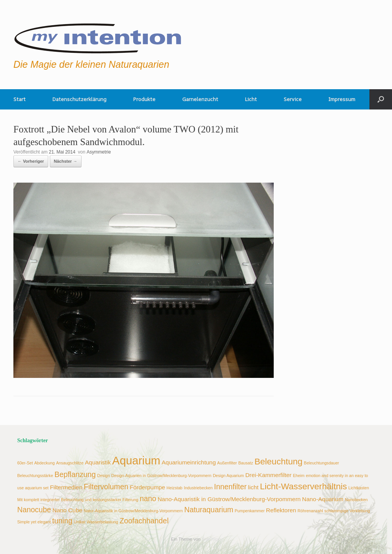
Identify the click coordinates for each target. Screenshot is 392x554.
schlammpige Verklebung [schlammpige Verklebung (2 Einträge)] (347, 511)
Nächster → (66, 161)
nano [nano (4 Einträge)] (148, 498)
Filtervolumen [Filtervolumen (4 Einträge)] (106, 487)
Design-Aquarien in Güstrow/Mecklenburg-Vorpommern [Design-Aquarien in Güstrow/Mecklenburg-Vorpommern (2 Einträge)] (161, 476)
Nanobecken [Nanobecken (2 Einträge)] (356, 500)
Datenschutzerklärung (79, 99)
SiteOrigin (212, 539)
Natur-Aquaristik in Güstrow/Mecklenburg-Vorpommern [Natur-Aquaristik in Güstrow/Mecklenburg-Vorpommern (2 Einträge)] (133, 511)
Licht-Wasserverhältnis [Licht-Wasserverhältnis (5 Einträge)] (304, 486)
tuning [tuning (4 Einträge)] (62, 521)
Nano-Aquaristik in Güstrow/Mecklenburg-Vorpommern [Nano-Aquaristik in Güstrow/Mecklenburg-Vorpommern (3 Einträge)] (229, 499)
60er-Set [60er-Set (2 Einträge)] (25, 463)
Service (293, 99)
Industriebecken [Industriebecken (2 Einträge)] (198, 488)
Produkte (144, 99)
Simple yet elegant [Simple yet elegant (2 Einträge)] (34, 522)
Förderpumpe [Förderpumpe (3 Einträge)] (148, 487)
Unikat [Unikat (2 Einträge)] (80, 522)
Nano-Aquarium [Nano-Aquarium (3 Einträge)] (323, 499)
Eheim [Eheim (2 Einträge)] (299, 476)
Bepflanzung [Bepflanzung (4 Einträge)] (75, 474)
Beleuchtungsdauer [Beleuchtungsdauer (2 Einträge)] (322, 463)
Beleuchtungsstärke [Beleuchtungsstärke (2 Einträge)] (35, 476)
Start (20, 99)
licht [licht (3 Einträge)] (253, 487)
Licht (251, 99)
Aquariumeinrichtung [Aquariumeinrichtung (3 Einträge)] (189, 462)
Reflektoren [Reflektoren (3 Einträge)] (281, 510)
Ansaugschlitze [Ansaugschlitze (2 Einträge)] (70, 463)
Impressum (342, 99)
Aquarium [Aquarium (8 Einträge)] (136, 460)
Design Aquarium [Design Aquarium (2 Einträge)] (228, 476)
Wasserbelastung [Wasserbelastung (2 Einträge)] (103, 522)
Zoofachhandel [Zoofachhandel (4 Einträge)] (144, 521)
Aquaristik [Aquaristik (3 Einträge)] (98, 462)
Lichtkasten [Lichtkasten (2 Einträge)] (359, 488)
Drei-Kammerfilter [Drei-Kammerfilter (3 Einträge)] (269, 475)
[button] (381, 99)
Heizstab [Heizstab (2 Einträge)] (174, 488)
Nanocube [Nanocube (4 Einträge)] (34, 510)
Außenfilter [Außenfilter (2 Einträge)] (227, 463)
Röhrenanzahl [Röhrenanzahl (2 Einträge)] (310, 511)
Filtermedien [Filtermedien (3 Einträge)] (66, 487)
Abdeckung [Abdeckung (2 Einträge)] (45, 463)
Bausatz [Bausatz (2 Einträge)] (246, 463)
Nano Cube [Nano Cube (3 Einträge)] (67, 510)
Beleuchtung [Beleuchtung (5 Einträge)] (279, 462)
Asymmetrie (99, 152)
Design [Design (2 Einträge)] (104, 476)
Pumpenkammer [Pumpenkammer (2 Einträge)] (250, 511)
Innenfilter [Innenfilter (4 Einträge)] (230, 487)
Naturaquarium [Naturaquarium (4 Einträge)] (209, 510)
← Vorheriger (31, 161)
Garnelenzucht (200, 99)
